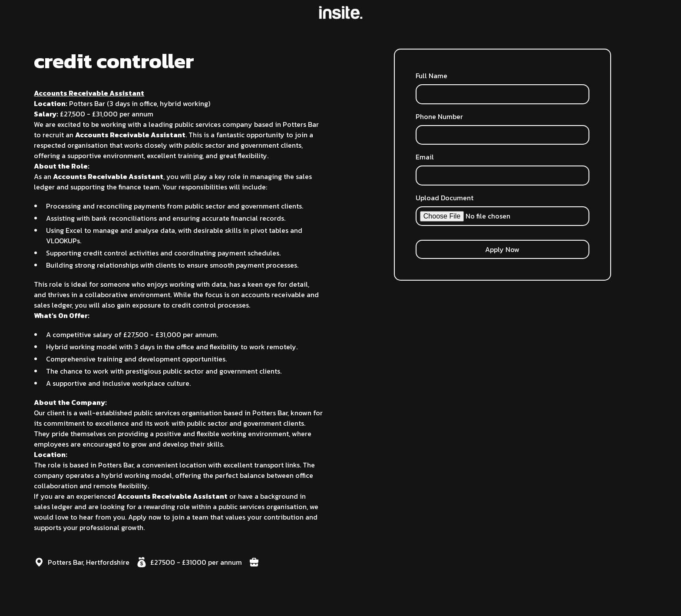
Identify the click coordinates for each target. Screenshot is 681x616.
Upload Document (445, 198)
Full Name (431, 76)
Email (425, 157)
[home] (341, 13)
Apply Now (502, 249)
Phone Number (439, 116)
